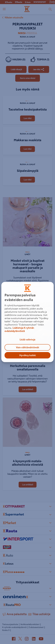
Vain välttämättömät (28, 347)
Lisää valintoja (27, 339)
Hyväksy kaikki (28, 355)
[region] (27, 322)
